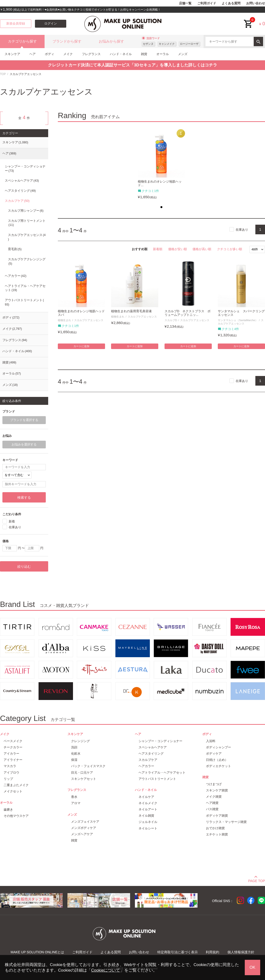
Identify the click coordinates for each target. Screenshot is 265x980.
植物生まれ (64, 320)
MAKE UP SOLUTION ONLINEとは (37, 952)
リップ (8, 779)
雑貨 (144, 54)
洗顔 (74, 747)
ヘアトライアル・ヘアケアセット (25, 288)
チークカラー (13, 747)
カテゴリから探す (22, 41)
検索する (24, 497)
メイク (68, 54)
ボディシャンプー (219, 747)
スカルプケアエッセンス (89, 320)
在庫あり (242, 230)
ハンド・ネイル (121, 54)
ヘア (33, 54)
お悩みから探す (111, 41)
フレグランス (91, 54)
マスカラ (10, 766)
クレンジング (80, 741)
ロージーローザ (189, 44)
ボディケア (214, 754)
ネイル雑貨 (146, 816)
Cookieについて (106, 970)
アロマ (76, 803)
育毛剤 (15, 249)
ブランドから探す (67, 41)
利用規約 (212, 952)
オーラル (163, 54)
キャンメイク (167, 44)
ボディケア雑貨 (217, 816)
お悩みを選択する (24, 445)
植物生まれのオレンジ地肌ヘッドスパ (81, 313)
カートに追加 (81, 346)
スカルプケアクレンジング (27, 261)
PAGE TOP (257, 880)
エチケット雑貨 (217, 834)
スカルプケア (17, 201)
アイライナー (13, 760)
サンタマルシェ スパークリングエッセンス (241, 313)
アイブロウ (11, 773)
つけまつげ (214, 784)
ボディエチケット (219, 766)
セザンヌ (148, 44)
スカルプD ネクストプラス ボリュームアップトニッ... (188, 313)
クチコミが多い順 (230, 249)
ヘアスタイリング (20, 191)
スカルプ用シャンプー (26, 211)
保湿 (74, 760)
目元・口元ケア (82, 773)
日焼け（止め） (217, 760)
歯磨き (8, 810)
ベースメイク (13, 741)
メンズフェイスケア (85, 822)
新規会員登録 (16, 24)
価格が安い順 (178, 249)
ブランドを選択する (24, 420)
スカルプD (171, 320)
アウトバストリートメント (24, 302)
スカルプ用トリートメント (27, 223)
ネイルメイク (148, 803)
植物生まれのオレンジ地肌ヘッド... (160, 183)
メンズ (183, 54)
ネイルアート (148, 809)
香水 (74, 797)
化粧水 (76, 754)
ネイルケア (146, 797)
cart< (248, 20)
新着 (12, 521)
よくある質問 (231, 3)
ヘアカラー (16, 276)
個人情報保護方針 (241, 952)
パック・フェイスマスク (88, 766)
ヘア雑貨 (212, 803)
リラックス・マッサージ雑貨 (226, 822)
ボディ (50, 54)
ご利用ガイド (207, 3)
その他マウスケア (16, 816)
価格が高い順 (202, 249)
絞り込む (24, 566)
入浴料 (211, 741)
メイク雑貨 (214, 797)
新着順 (158, 249)
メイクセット (13, 791)
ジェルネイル (148, 822)
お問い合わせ (256, 3)
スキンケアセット (84, 779)
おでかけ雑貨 (215, 828)
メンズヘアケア (82, 834)
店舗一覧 (185, 3)
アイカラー (11, 754)
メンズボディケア (84, 828)
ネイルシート (148, 828)
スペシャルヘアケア (22, 181)
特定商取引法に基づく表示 (178, 952)
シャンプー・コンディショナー (25, 169)
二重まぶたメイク (16, 785)
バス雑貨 (212, 809)
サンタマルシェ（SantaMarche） (238, 320)
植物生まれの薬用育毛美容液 (131, 311)
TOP (3, 74)
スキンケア (12, 54)
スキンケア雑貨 (217, 790)
